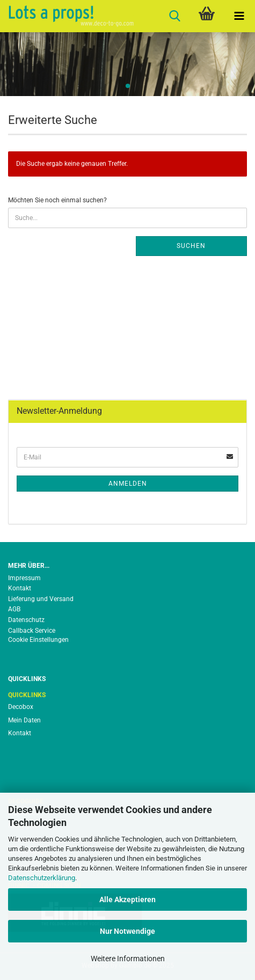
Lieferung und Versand (41, 599)
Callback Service (32, 631)
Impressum (24, 578)
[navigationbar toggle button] (239, 16)
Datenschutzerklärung (42, 878)
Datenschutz (26, 620)
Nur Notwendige (127, 931)
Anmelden (128, 484)
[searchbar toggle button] (174, 16)
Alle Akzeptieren (127, 899)
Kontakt (20, 588)
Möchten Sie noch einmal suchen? (57, 200)
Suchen (191, 246)
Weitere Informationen (128, 959)
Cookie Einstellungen (38, 640)
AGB (14, 609)
